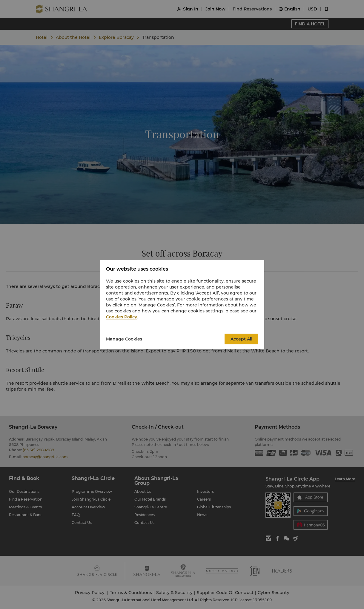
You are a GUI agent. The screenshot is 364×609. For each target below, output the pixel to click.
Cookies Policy (122, 317)
